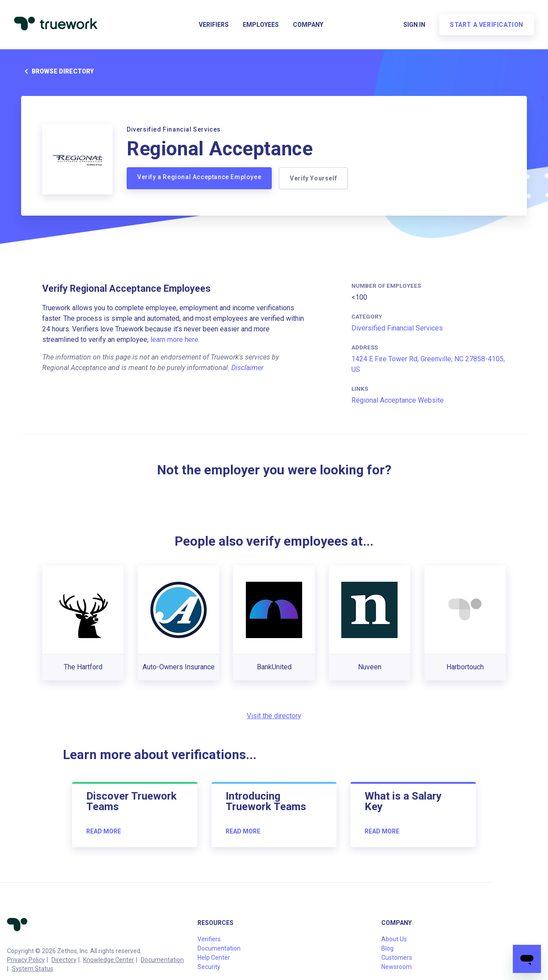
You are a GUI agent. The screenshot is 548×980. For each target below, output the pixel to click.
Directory (64, 960)
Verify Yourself (313, 178)
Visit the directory (274, 716)
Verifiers (214, 25)
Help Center (214, 958)
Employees (261, 25)
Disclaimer (247, 368)
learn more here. (175, 340)
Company (308, 25)
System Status (33, 969)
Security (209, 967)
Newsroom (396, 967)
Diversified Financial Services (397, 328)
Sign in (414, 25)
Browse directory (57, 71)
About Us (394, 939)
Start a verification (487, 25)
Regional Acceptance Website (398, 400)
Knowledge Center (109, 960)
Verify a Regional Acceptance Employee (199, 177)
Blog (387, 948)
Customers (397, 958)
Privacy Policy (26, 960)
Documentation (162, 960)
